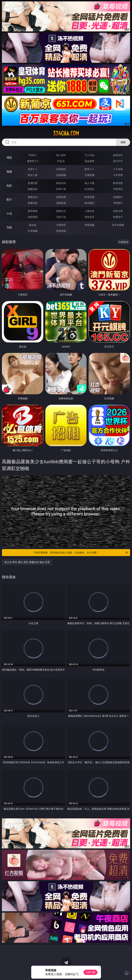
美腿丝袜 (33, 203)
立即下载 (90, 972)
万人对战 (89, 155)
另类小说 (61, 217)
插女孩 (33, 225)
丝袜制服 (61, 175)
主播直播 (89, 175)
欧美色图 (89, 197)
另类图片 (118, 203)
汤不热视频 (118, 225)
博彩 (9, 158)
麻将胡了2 (33, 161)
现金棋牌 (89, 161)
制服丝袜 (33, 189)
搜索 (123, 142)
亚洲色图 (61, 197)
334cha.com (66, 133)
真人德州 (61, 155)
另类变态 (118, 189)
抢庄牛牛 (118, 161)
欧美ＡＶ (89, 169)
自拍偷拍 (61, 169)
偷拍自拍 (61, 183)
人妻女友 (89, 211)
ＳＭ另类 (118, 175)
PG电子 (33, 155)
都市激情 (33, 211)
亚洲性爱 (33, 183)
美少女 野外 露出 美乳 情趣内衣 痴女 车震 (27, 562)
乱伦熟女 (89, 189)
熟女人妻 (33, 175)
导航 (9, 227)
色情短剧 (61, 231)
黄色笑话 (89, 217)
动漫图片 (118, 197)
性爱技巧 (118, 217)
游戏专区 (118, 155)
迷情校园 (33, 217)
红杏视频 (33, 231)
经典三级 (61, 189)
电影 (9, 186)
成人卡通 (89, 183)
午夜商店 (61, 225)
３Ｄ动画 (118, 169)
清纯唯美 (61, 203)
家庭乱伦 (61, 211)
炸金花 (61, 161)
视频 (9, 172)
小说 (9, 213)
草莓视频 (89, 225)
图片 (9, 199)
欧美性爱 (118, 183)
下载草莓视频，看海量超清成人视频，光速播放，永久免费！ (81, 553)
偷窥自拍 (33, 197)
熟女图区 (89, 203)
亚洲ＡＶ (33, 169)
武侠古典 (118, 211)
